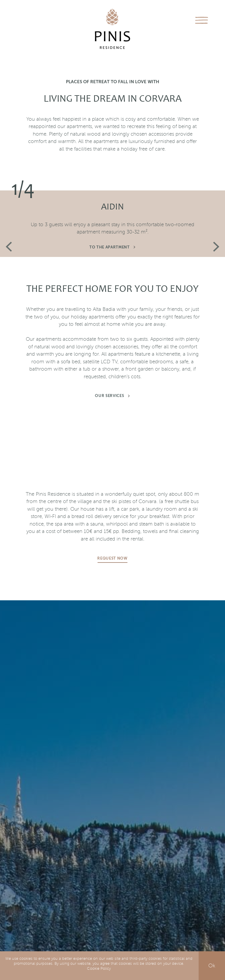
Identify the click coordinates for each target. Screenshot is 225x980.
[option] (112, 191)
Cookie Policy (99, 969)
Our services (112, 396)
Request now (112, 559)
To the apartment (112, 247)
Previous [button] (9, 247)
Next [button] (216, 247)
